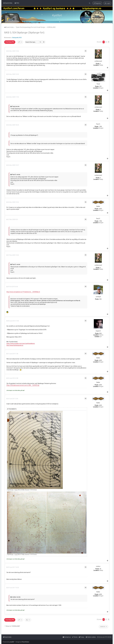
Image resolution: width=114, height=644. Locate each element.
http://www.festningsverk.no (15, 345)
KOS (20, 38)
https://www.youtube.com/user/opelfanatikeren (21, 344)
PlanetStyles (25, 642)
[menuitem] (17, 3)
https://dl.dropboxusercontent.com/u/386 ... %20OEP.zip (23, 385)
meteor (98, 566)
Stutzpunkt (15, 38)
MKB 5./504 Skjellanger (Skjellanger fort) (24, 33)
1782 (100, 127)
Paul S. (98, 124)
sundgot (98, 297)
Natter (98, 206)
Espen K (98, 331)
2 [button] (106, 42)
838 (100, 333)
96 (100, 569)
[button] (109, 42)
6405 (100, 209)
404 (100, 299)
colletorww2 (98, 61)
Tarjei (98, 84)
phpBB (12, 642)
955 (100, 86)
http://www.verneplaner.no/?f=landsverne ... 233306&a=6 (23, 292)
